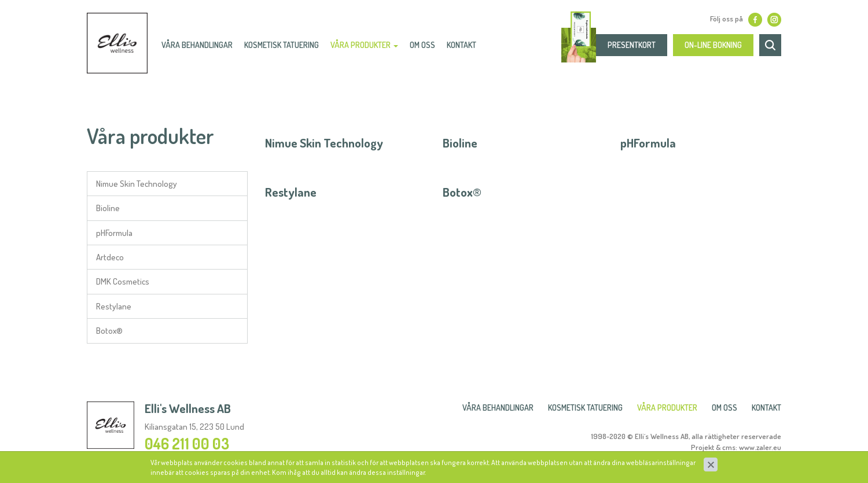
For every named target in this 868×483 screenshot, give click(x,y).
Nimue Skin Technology (137, 184)
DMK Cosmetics (123, 281)
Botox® (109, 331)
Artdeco (110, 257)
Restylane (114, 306)
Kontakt (467, 49)
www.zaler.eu (760, 447)
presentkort (632, 49)
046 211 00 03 (187, 443)
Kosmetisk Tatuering (287, 49)
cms (729, 447)
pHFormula (114, 233)
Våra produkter (369, 49)
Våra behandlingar (202, 49)
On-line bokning (713, 49)
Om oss (428, 49)
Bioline (108, 208)
